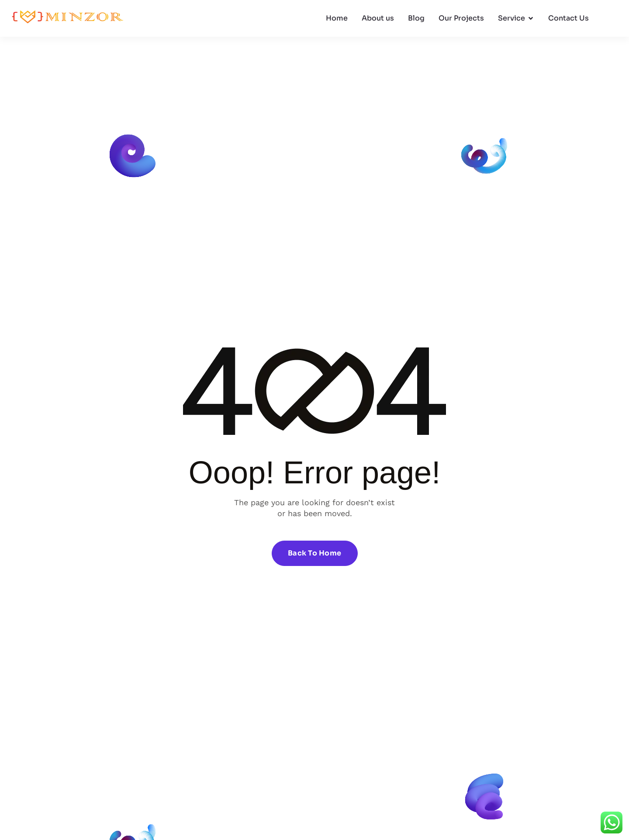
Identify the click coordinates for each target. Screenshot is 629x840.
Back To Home (315, 553)
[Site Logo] (68, 18)
